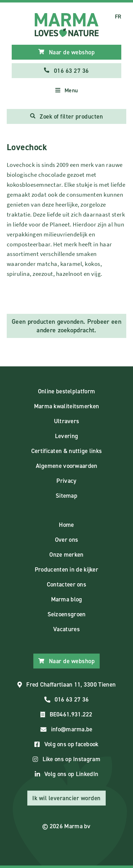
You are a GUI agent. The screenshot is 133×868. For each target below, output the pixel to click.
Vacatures (66, 629)
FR (118, 17)
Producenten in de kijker (66, 569)
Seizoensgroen (67, 614)
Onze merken (66, 555)
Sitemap (66, 496)
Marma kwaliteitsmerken (67, 406)
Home (66, 525)
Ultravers (67, 421)
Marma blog (67, 599)
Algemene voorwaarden (67, 466)
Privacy (66, 481)
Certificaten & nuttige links (66, 451)
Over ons (66, 540)
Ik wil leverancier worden (66, 798)
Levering (66, 436)
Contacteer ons (66, 584)
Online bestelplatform (66, 391)
